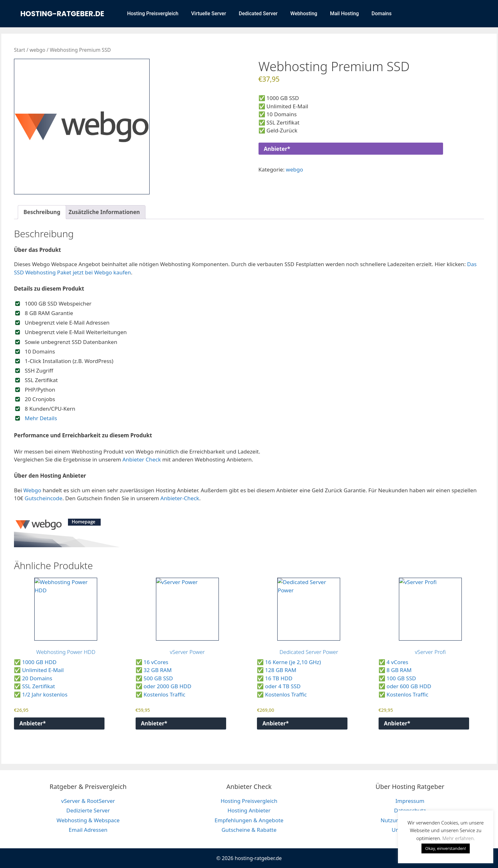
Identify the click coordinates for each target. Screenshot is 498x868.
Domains (382, 13)
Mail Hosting (344, 13)
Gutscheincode (44, 498)
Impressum (410, 801)
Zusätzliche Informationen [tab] (104, 212)
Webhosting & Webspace (88, 820)
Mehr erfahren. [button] (459, 838)
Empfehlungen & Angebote (249, 820)
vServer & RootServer (88, 801)
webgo (37, 50)
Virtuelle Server (209, 13)
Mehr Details (41, 418)
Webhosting (304, 13)
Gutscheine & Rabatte (249, 830)
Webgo (32, 490)
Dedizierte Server (88, 810)
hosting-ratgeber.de (62, 14)
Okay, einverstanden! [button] (446, 848)
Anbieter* (277, 149)
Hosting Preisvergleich (153, 13)
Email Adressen (88, 830)
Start (20, 50)
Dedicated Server (258, 13)
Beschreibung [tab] (42, 212)
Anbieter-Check (180, 498)
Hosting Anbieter (249, 810)
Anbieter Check (142, 459)
